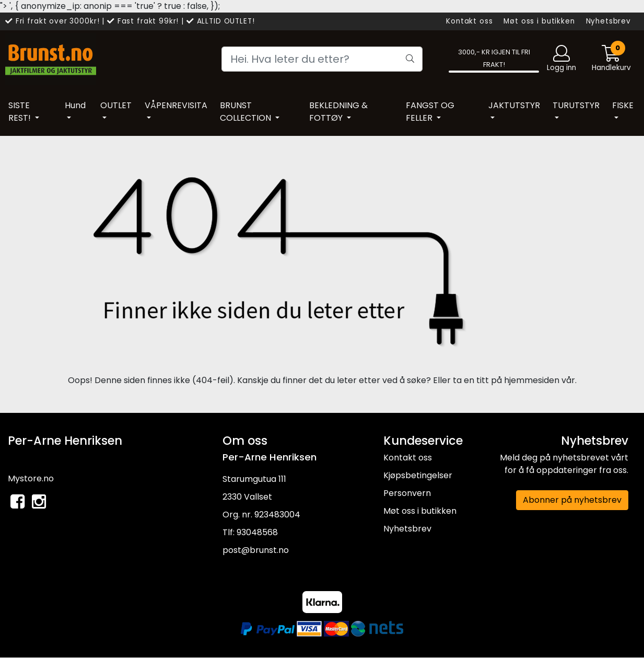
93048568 (257, 532)
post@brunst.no (256, 550)
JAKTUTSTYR (514, 105)
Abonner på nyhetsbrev (572, 500)
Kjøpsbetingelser (418, 475)
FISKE (623, 105)
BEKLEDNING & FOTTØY (338, 112)
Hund (75, 105)
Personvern (407, 493)
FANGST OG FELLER (430, 112)
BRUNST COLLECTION (247, 112)
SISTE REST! (21, 112)
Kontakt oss (469, 21)
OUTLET (116, 105)
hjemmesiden (532, 380)
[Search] (322, 59)
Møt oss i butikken (539, 21)
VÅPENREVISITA (176, 105)
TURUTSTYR (576, 105)
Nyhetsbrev (609, 21)
